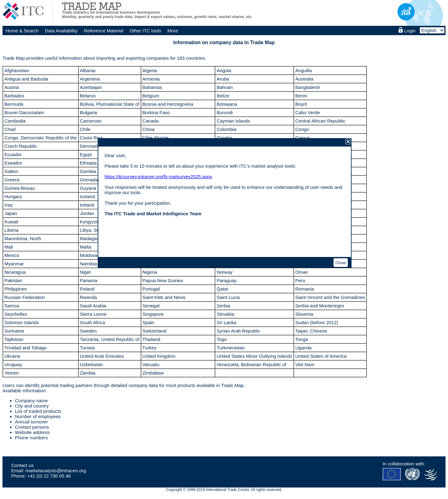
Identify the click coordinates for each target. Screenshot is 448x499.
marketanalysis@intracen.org (56, 471)
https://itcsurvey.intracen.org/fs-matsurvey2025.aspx (158, 177)
